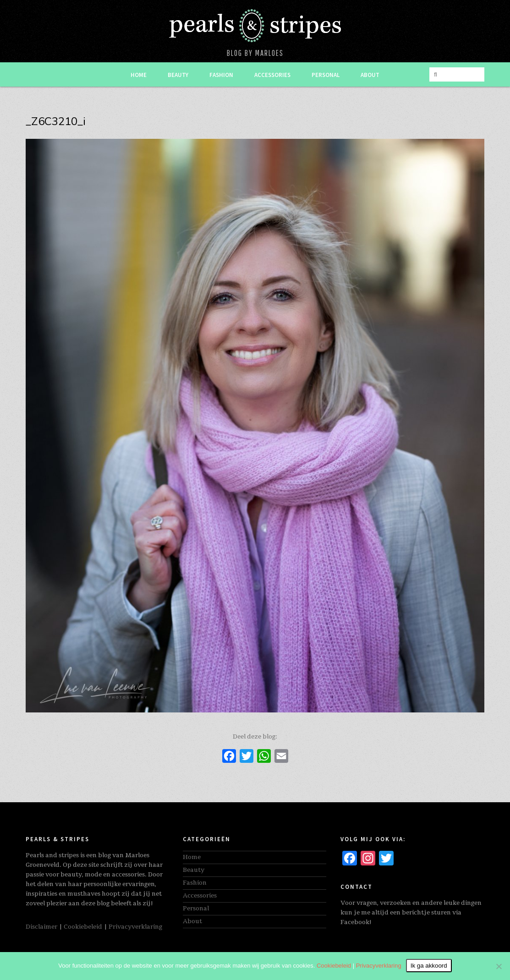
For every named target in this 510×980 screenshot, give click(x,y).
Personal (326, 75)
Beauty (178, 75)
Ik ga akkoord (429, 966)
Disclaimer (41, 927)
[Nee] (499, 966)
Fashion (221, 75)
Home (139, 75)
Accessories (272, 75)
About (370, 75)
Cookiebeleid (83, 927)
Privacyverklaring (135, 927)
